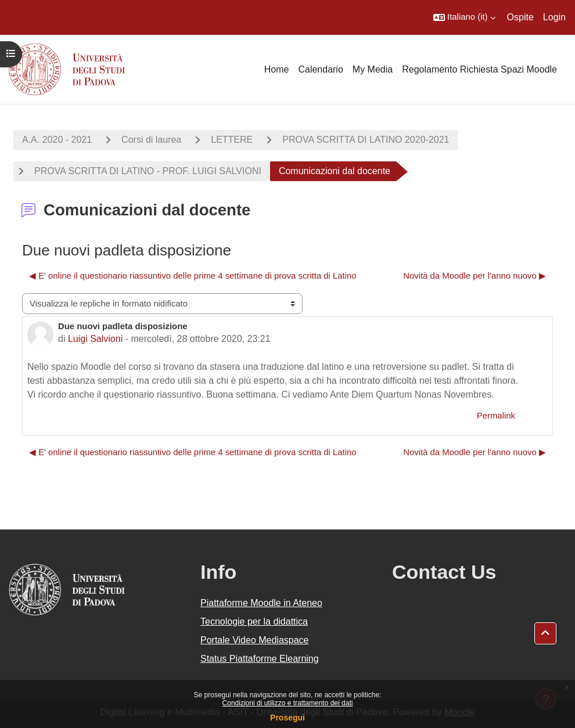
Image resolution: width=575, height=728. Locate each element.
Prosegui (287, 718)
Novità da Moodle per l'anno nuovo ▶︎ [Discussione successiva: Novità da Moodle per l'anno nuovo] (475, 276)
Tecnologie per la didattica (254, 621)
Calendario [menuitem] (320, 69)
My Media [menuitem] (373, 69)
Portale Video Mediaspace (255, 640)
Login (554, 17)
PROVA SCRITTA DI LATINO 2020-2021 (366, 140)
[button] (464, 17)
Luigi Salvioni (95, 339)
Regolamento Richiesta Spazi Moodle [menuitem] (479, 69)
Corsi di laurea (151, 140)
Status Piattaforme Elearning (260, 659)
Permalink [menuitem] (496, 416)
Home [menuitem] (277, 69)
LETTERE (232, 140)
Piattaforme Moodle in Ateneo (261, 603)
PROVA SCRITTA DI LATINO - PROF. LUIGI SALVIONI (148, 171)
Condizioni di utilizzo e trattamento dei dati (288, 703)
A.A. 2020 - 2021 (57, 140)
